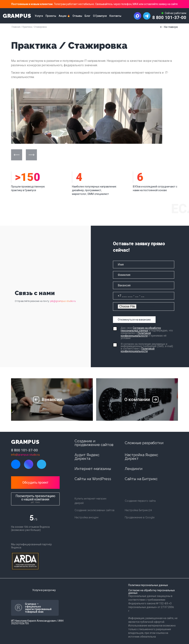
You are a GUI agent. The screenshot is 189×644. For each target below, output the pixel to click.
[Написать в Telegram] (147, 16)
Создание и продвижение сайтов (94, 443)
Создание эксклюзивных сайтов (94, 510)
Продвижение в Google (140, 517)
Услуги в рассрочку (44, 590)
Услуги (39, 16)
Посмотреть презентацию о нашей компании (35, 499)
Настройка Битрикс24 (138, 510)
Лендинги (134, 469)
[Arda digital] (25, 561)
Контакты (115, 16)
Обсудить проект (35, 482)
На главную (171, 27)
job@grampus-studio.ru (63, 301)
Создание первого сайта (140, 501)
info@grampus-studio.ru (25, 455)
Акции (63, 16)
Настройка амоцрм (86, 517)
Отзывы (77, 16)
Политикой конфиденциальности (136, 334)
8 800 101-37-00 (169, 18)
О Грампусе (100, 16)
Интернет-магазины (93, 469)
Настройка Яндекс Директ (141, 457)
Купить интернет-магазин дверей (90, 501)
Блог (88, 16)
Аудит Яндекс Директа (87, 457)
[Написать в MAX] (138, 16)
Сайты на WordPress (93, 479)
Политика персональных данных (148, 585)
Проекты (51, 16)
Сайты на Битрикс (141, 479)
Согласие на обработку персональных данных (141, 329)
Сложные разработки (144, 443)
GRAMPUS (17, 16)
